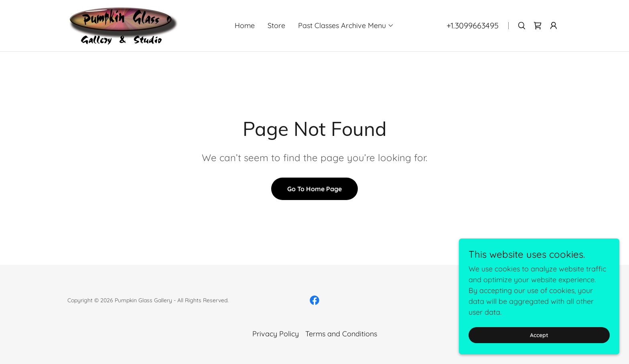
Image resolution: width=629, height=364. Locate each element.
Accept (539, 346)
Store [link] (276, 25)
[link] (123, 25)
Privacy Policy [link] (276, 334)
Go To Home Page (314, 189)
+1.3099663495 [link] (473, 25)
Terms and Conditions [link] (341, 334)
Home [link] (245, 25)
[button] (346, 26)
